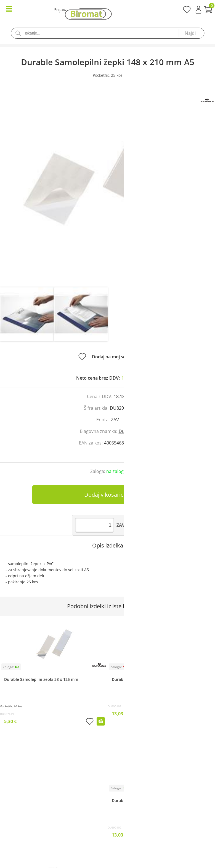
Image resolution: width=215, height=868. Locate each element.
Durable (127, 431)
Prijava (198, 10)
